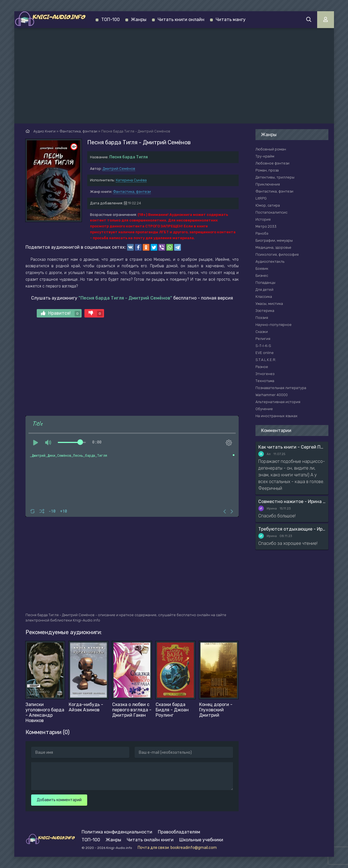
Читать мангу (231, 20)
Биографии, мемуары (274, 240)
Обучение (264, 409)
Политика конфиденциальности (117, 832)
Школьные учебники (201, 840)
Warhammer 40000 (272, 395)
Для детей (264, 290)
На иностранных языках (276, 416)
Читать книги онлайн (181, 20)
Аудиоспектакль (270, 261)
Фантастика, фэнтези (132, 192)
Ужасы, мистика (269, 304)
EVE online (265, 353)
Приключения (268, 184)
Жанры (139, 20)
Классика (264, 297)
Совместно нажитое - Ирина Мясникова (292, 502)
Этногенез (265, 374)
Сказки (262, 332)
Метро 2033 (266, 226)
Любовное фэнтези (272, 163)
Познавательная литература (281, 388)
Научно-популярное (274, 325)
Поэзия (262, 318)
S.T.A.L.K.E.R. (266, 360)
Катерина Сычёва (131, 180)
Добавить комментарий (59, 800)
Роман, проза (267, 170)
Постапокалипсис (271, 212)
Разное (262, 367)
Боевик (262, 269)
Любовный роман (271, 149)
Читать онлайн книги (150, 840)
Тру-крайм (265, 156)
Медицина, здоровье (273, 247)
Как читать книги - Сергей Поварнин (292, 447)
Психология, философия (277, 254)
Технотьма (265, 381)
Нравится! (61, 313)
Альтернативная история (278, 402)
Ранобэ (262, 233)
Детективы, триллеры (275, 177)
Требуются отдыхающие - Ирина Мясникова (292, 529)
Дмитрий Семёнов (119, 169)
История (263, 219)
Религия (263, 339)
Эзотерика (265, 311)
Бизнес (262, 276)
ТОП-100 (110, 20)
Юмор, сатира (268, 205)
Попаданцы (265, 283)
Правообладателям (179, 832)
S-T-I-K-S (263, 346)
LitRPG (261, 198)
